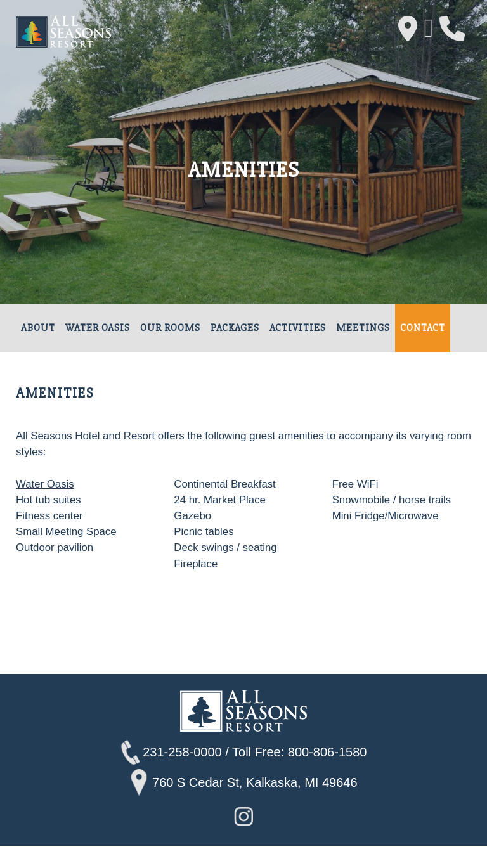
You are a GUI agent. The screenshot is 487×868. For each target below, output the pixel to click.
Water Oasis (98, 328)
